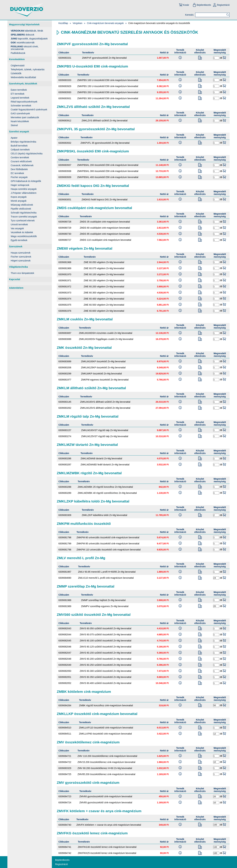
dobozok (22, 35)
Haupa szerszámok (21, 253)
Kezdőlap (63, 23)
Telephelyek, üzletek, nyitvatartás (28, 69)
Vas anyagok (17, 228)
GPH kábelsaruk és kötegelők (26, 181)
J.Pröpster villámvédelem (24, 193)
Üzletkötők (16, 73)
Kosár (184, 5)
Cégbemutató (18, 66)
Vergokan (77, 23)
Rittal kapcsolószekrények (24, 102)
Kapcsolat (15, 279)
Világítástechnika (18, 267)
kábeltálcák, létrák (27, 31)
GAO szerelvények (20, 113)
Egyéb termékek (19, 240)
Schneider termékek (21, 106)
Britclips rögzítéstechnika (23, 142)
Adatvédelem (16, 288)
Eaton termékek (19, 90)
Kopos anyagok (19, 197)
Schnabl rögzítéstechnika (24, 213)
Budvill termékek (19, 146)
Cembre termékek (20, 157)
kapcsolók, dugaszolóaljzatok (29, 39)
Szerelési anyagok (19, 132)
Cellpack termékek (20, 150)
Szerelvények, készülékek (23, 84)
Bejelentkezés (202, 5)
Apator (14, 138)
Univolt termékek (19, 224)
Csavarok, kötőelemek (22, 165)
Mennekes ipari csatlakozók (25, 117)
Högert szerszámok (21, 261)
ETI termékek (18, 94)
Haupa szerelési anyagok (24, 189)
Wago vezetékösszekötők (24, 236)
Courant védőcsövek (21, 161)
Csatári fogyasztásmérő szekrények (29, 110)
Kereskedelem (17, 59)
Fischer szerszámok (21, 257)
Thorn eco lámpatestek (22, 273)
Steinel (14, 125)
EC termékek (17, 173)
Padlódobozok (18, 53)
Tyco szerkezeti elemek (23, 221)
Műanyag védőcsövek (22, 205)
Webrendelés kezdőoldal (23, 77)
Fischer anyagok (19, 177)
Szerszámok (16, 246)
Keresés (189, 15)
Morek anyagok (19, 201)
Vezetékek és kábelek (22, 232)
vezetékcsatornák (23, 43)
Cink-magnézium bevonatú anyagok (105, 23)
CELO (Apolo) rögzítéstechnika (27, 154)
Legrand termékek (20, 98)
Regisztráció (221, 5)
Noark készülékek (20, 121)
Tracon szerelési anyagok (24, 217)
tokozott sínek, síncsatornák (25, 48)
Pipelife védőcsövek (21, 209)
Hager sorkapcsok (20, 185)
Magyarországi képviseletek (24, 24)
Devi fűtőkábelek (19, 169)
